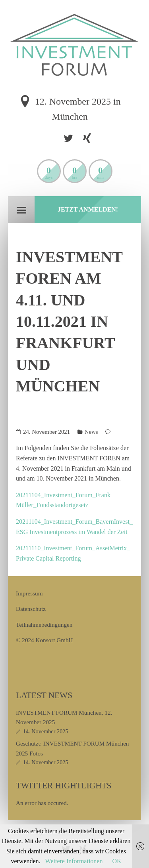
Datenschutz (31, 609)
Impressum (29, 593)
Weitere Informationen (74, 861)
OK (117, 861)
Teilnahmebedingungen (44, 625)
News (91, 432)
